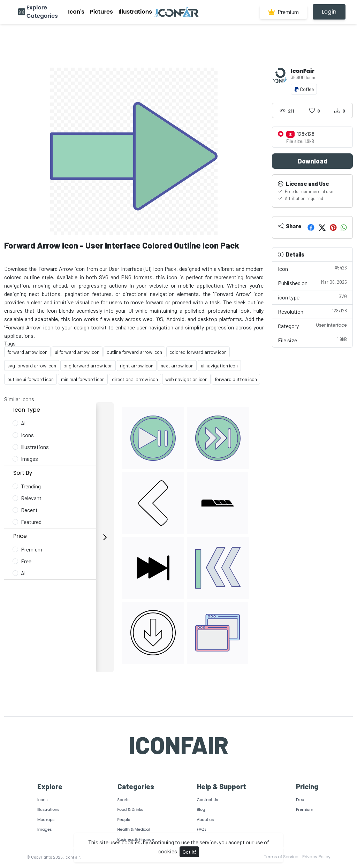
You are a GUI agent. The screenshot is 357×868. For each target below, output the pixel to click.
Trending (31, 486)
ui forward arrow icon (77, 352)
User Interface (331, 325)
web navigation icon (186, 379)
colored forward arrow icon (198, 352)
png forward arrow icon (88, 366)
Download (313, 161)
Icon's (76, 12)
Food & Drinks (130, 809)
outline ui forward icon (31, 379)
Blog (201, 809)
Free (26, 561)
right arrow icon (137, 366)
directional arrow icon (135, 379)
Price (20, 536)
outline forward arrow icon (134, 352)
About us (206, 820)
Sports (124, 800)
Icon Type (27, 410)
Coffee (304, 89)
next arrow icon (177, 366)
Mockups (46, 820)
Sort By (23, 473)
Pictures (101, 12)
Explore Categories (42, 12)
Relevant (31, 498)
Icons (27, 435)
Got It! (189, 852)
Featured (31, 522)
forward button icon (236, 379)
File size (312, 340)
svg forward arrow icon (32, 366)
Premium (283, 12)
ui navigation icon (219, 366)
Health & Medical (134, 829)
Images (29, 459)
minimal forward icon (83, 379)
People (124, 820)
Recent (29, 510)
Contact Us (208, 800)
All (24, 423)
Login (329, 12)
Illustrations (135, 12)
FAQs (202, 829)
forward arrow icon (27, 352)
